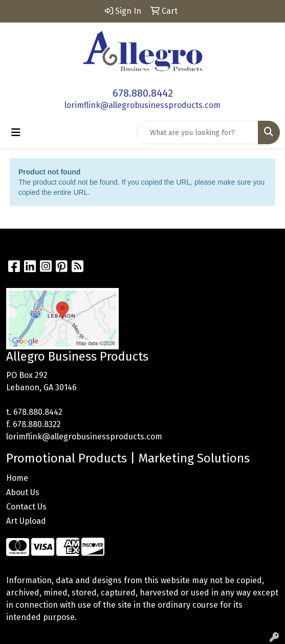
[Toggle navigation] (16, 132)
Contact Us (26, 507)
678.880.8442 (143, 93)
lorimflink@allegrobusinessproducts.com (142, 105)
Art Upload (26, 521)
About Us (23, 492)
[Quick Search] (198, 132)
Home (17, 478)
